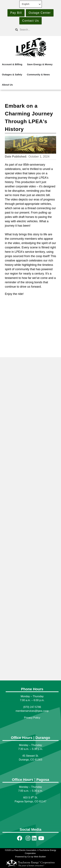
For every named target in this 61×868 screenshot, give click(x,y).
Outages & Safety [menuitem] (12, 74)
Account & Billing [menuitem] (12, 64)
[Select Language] (31, 4)
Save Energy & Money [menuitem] (40, 64)
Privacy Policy (32, 718)
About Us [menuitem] (7, 85)
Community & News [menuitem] (38, 74)
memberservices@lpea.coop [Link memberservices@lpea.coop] (32, 711)
